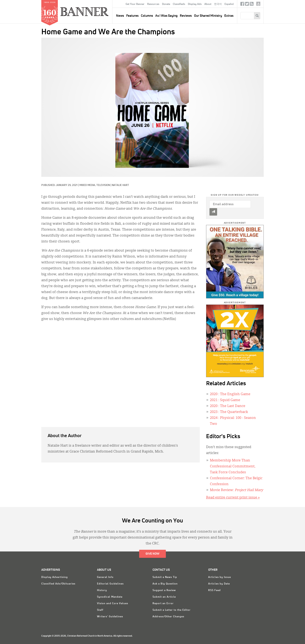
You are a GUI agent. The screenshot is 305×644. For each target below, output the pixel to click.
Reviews (186, 16)
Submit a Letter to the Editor (172, 610)
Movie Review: (236, 490)
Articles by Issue (220, 577)
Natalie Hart (120, 185)
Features (132, 16)
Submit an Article (164, 597)
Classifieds (179, 4)
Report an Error (163, 604)
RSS (252, 5)
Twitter (247, 5)
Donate (166, 4)
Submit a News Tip (165, 577)
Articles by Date (219, 584)
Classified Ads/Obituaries (58, 584)
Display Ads (195, 4)
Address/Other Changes (168, 617)
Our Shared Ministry (208, 16)
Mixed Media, (88, 185)
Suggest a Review (164, 590)
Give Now (152, 554)
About (208, 4)
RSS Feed (214, 590)
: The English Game (230, 394)
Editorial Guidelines (110, 584)
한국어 (218, 4)
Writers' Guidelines (110, 617)
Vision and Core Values (113, 604)
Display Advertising (55, 577)
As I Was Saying (166, 16)
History (102, 590)
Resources (153, 4)
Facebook (242, 5)
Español (229, 4)
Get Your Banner (135, 4)
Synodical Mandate (110, 597)
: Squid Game (225, 400)
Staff (100, 610)
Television (103, 185)
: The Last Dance (228, 406)
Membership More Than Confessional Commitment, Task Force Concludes (233, 467)
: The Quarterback (229, 412)
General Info (105, 577)
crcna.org (258, 4)
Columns (147, 16)
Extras (229, 16)
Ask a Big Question (165, 584)
